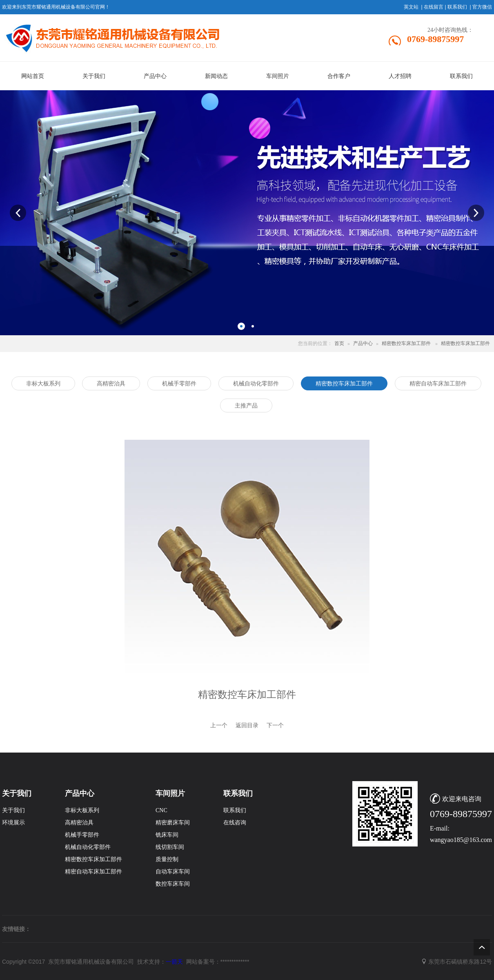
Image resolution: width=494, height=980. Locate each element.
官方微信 (482, 7)
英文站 (411, 7)
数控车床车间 (173, 884)
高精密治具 (79, 823)
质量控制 (167, 859)
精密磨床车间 (173, 823)
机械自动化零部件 (88, 847)
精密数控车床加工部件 (406, 343)
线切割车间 (170, 847)
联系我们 (457, 7)
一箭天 (174, 962)
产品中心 (363, 343)
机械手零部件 (82, 835)
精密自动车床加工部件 (93, 872)
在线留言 (434, 7)
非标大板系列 (82, 810)
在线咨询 (235, 823)
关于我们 (13, 810)
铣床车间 (167, 835)
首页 (339, 343)
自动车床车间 (173, 872)
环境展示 (13, 823)
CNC (161, 810)
